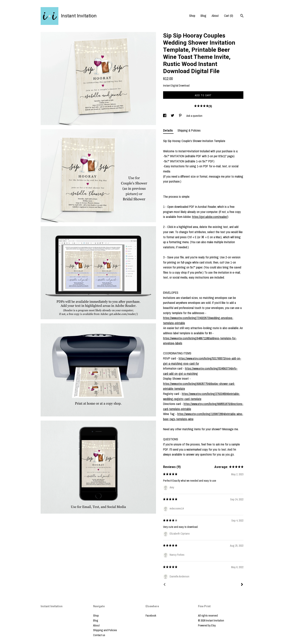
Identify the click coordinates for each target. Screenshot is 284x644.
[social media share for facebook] (165, 116)
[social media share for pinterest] (181, 116)
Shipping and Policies (105, 630)
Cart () (229, 16)
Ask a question (194, 116)
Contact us (99, 635)
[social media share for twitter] (173, 116)
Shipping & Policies (189, 130)
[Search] (242, 16)
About (215, 16)
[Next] (242, 585)
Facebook (151, 616)
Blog (203, 16)
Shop (192, 16)
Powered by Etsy (207, 625)
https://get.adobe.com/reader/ (210, 217)
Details (168, 130)
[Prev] (164, 585)
